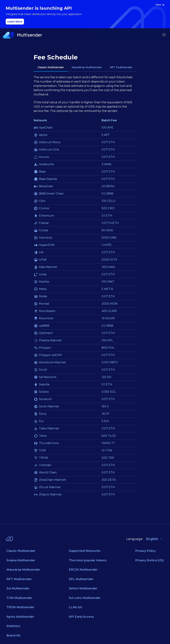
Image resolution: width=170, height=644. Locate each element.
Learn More (15, 21)
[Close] (160, 5)
